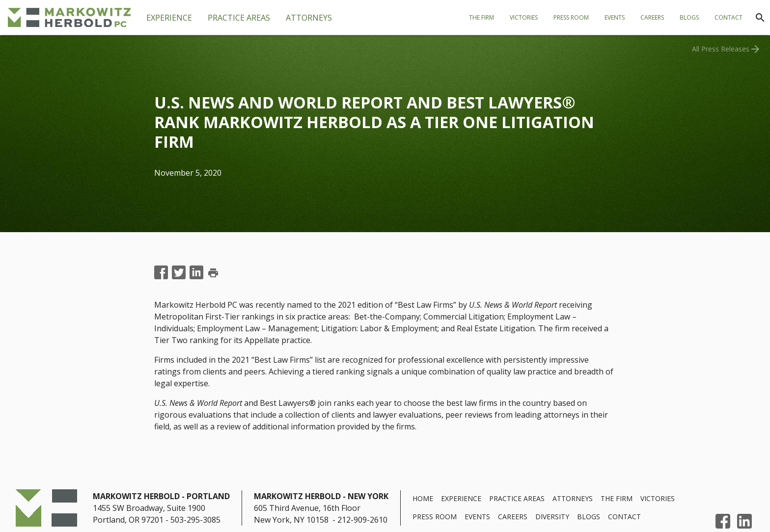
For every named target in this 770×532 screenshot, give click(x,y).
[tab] (239, 18)
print (213, 273)
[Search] (760, 18)
